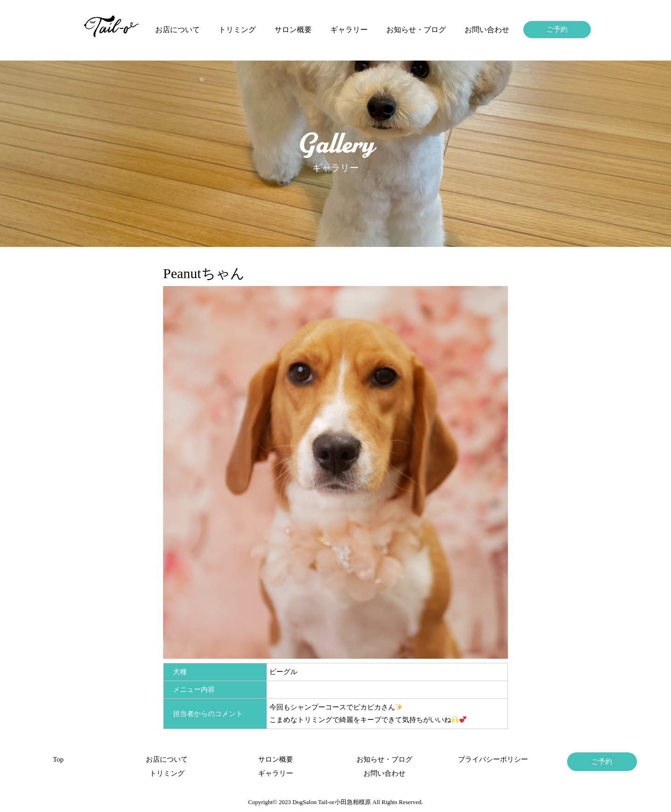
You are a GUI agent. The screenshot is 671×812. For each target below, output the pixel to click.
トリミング (237, 30)
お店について (178, 30)
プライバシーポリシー (493, 759)
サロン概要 (293, 30)
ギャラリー (349, 30)
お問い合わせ (487, 30)
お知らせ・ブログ (416, 30)
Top (58, 759)
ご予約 (557, 29)
